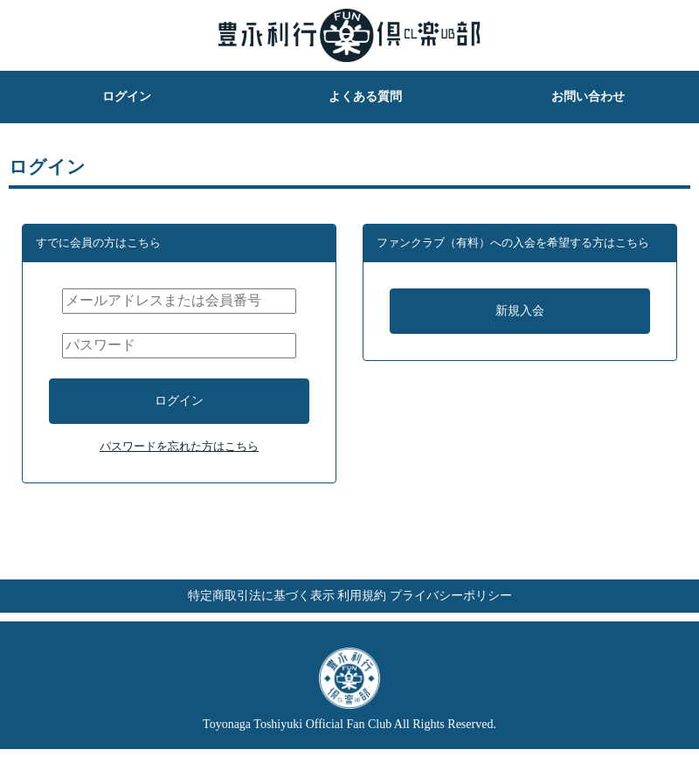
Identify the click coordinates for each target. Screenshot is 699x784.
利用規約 (362, 622)
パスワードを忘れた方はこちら (179, 464)
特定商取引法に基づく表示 (226, 622)
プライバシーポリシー (486, 622)
